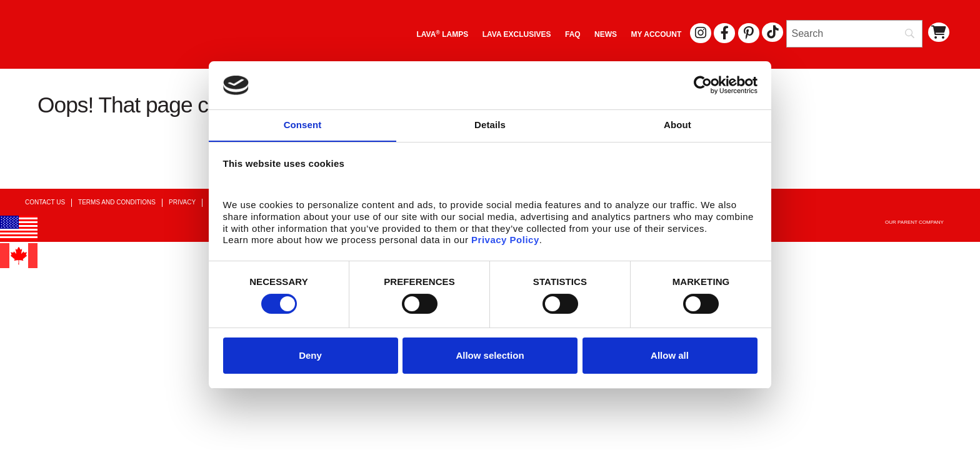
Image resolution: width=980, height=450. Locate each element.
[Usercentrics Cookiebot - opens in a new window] (703, 85)
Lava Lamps (442, 34)
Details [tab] (490, 124)
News (606, 34)
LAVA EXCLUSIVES (517, 34)
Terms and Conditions (117, 202)
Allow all (670, 356)
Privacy (182, 202)
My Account (657, 34)
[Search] (854, 34)
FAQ (573, 34)
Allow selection (490, 356)
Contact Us (45, 202)
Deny (310, 356)
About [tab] (677, 124)
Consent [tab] (303, 124)
